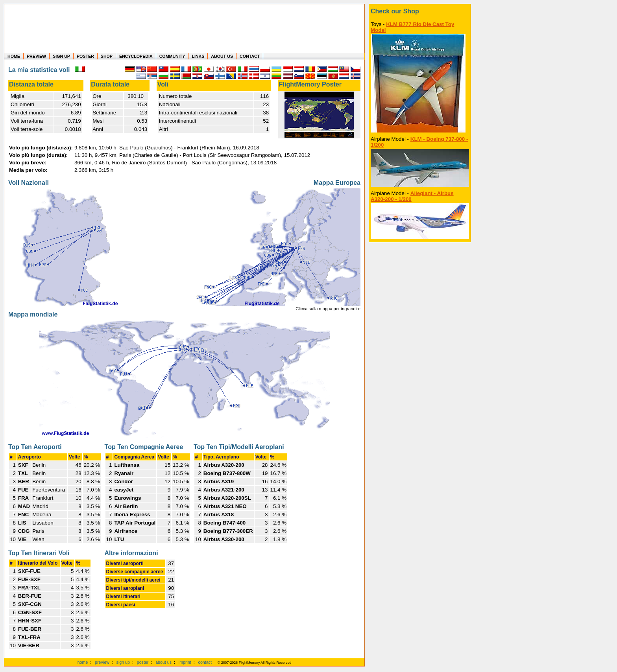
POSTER (85, 56)
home (83, 662)
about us (163, 662)
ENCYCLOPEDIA (136, 56)
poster (143, 662)
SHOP (107, 56)
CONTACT (250, 56)
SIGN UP (61, 56)
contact (205, 662)
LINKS (198, 56)
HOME (14, 56)
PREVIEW (36, 56)
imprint (185, 662)
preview (102, 662)
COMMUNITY (172, 56)
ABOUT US (222, 56)
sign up (123, 662)
